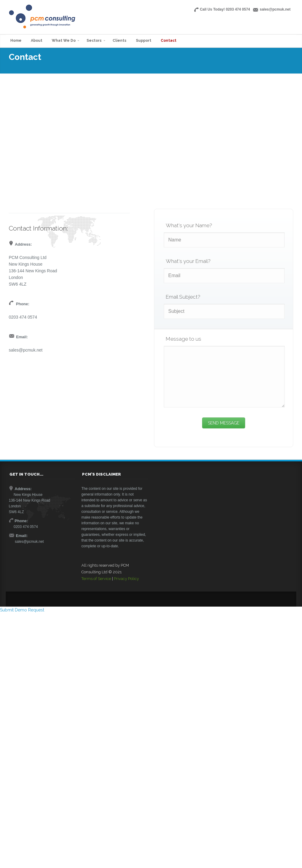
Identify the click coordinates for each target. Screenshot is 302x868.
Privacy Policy (126, 579)
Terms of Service (96, 579)
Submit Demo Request (22, 610)
